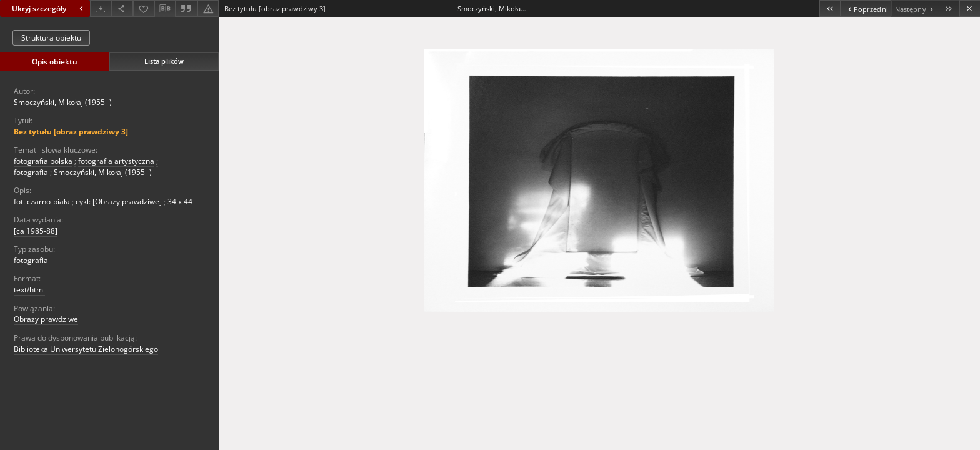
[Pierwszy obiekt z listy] (830, 8)
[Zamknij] (970, 8)
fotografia (31, 172)
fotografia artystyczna (116, 161)
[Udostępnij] (122, 8)
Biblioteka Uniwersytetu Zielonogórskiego (86, 349)
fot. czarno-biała (42, 202)
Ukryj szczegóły (49, 8)
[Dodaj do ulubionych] (144, 8)
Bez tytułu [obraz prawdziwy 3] (71, 132)
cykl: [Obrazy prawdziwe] (119, 202)
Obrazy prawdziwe (46, 319)
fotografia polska (43, 161)
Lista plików (164, 61)
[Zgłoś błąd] (208, 8)
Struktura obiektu (51, 38)
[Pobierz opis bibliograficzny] (165, 9)
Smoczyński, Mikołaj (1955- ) (63, 102)
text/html (29, 290)
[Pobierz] (101, 8)
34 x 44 (180, 202)
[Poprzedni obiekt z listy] (865, 8)
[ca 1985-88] (36, 231)
